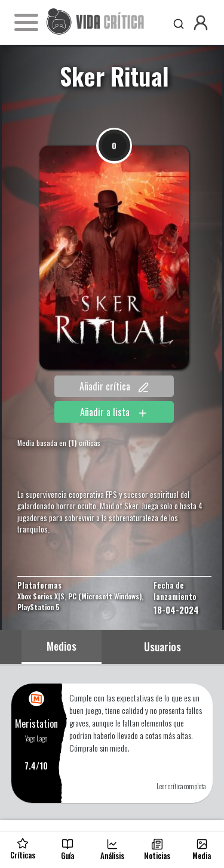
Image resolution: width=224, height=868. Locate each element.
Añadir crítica (114, 386)
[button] (201, 23)
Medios (62, 646)
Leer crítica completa (181, 786)
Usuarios (162, 647)
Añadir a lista (114, 412)
